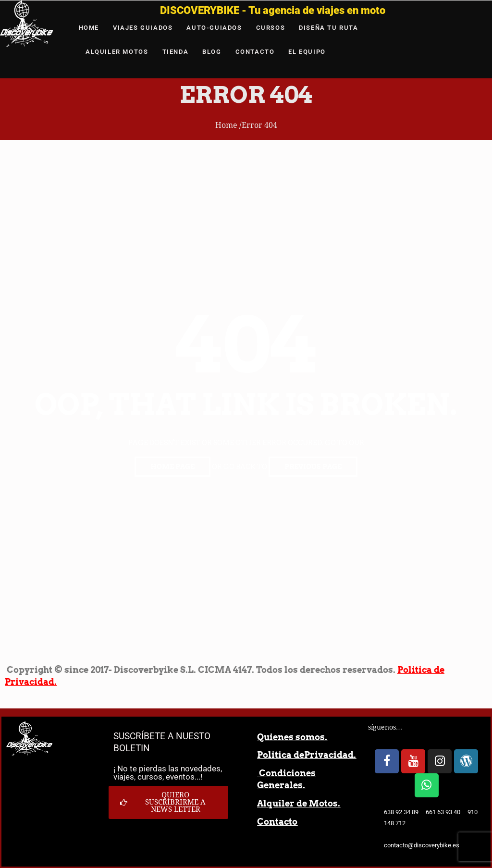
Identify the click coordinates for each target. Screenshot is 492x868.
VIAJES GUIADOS (143, 28)
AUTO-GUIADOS (214, 28)
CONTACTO (255, 52)
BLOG (212, 52)
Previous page (313, 467)
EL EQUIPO (307, 52)
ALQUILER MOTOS (117, 52)
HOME (89, 28)
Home (226, 125)
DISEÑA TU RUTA (328, 28)
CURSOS (271, 28)
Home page (172, 467)
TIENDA (176, 52)
